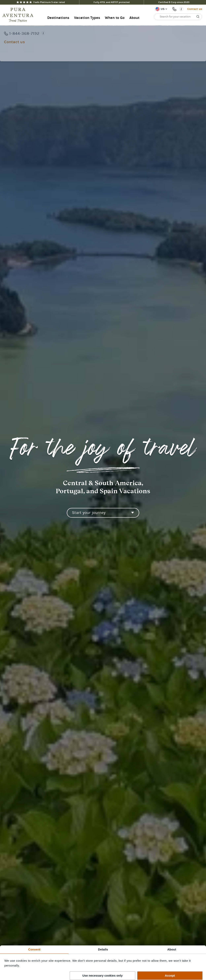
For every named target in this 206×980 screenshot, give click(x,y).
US (163, 9)
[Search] (198, 17)
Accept (170, 975)
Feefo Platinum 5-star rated (41, 2)
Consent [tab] (34, 949)
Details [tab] (103, 949)
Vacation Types (87, 18)
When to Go (115, 18)
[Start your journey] (103, 513)
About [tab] (172, 949)
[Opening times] (181, 9)
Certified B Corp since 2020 (174, 2)
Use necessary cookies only (102, 975)
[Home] (19, 15)
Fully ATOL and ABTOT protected (112, 2)
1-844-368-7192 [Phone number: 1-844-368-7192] (175, 9)
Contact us (195, 9)
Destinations (58, 18)
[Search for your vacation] (178, 17)
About (134, 18)
